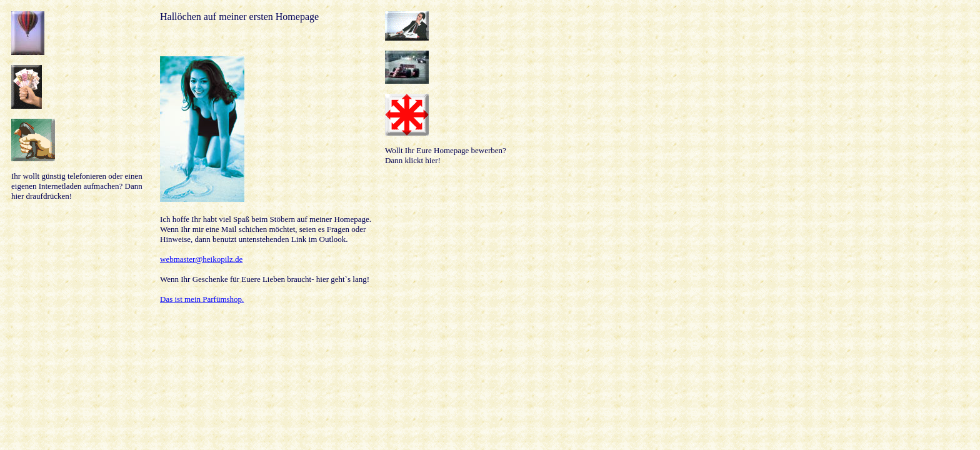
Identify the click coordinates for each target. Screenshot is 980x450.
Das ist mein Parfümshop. (202, 299)
